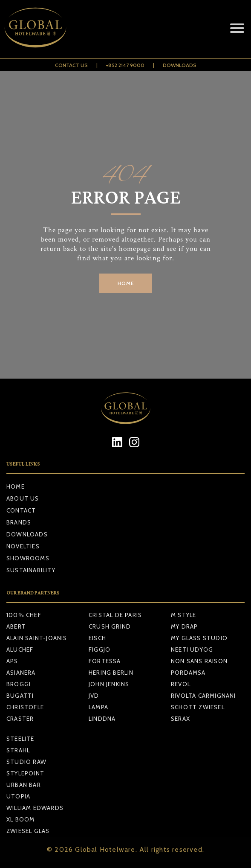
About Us (23, 498)
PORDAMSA (188, 673)
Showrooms (28, 558)
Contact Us (71, 65)
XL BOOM (20, 819)
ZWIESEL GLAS (28, 831)
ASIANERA (21, 673)
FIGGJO (100, 650)
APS (12, 661)
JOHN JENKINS (109, 684)
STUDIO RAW (26, 762)
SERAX (180, 719)
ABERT (16, 626)
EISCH (97, 638)
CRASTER (20, 719)
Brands (19, 522)
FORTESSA (105, 661)
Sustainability (31, 570)
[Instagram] (134, 442)
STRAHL (18, 750)
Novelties (23, 546)
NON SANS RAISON (199, 661)
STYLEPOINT (25, 773)
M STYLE (183, 615)
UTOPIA (18, 796)
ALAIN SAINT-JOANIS (37, 638)
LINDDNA (102, 719)
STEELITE (20, 739)
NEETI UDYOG (192, 650)
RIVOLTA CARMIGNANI (203, 696)
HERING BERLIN (111, 673)
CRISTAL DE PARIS (115, 615)
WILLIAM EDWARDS (35, 808)
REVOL (181, 684)
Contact (21, 510)
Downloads (180, 65)
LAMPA (98, 707)
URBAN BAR (24, 785)
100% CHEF (24, 615)
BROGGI (19, 684)
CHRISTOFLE (25, 707)
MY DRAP (184, 626)
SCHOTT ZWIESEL (198, 707)
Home (16, 486)
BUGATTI (20, 696)
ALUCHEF (20, 650)
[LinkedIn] (117, 442)
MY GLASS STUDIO (199, 638)
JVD (94, 696)
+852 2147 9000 (125, 65)
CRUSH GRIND (110, 626)
